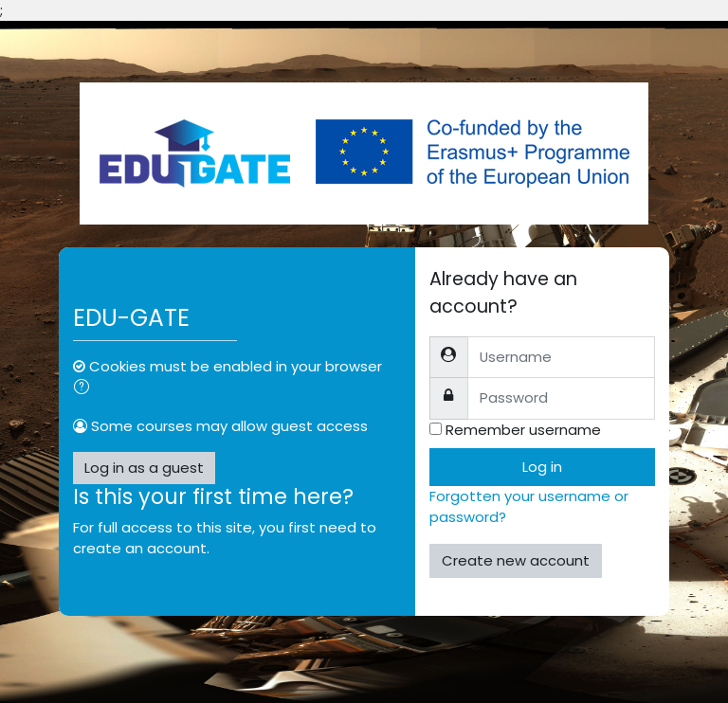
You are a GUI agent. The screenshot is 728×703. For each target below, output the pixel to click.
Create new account (516, 560)
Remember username (523, 430)
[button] (85, 388)
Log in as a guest (144, 468)
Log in (542, 467)
